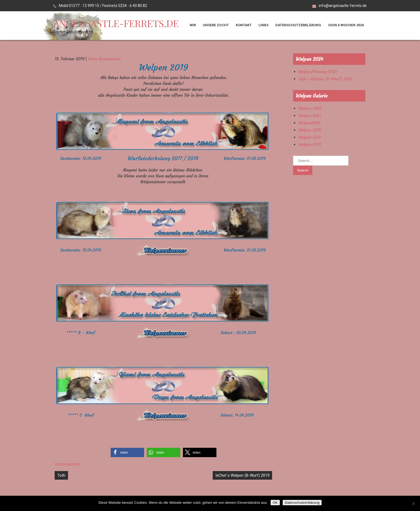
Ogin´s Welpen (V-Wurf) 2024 (325, 79)
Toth (61, 475)
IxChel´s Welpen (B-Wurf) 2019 (242, 475)
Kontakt (244, 25)
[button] (127, 452)
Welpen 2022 (310, 108)
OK (275, 503)
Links (263, 25)
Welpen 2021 (310, 116)
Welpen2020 (309, 123)
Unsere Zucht (216, 25)
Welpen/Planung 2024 (318, 72)
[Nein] (413, 503)
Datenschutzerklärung (298, 25)
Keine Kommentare (104, 59)
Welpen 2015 (310, 145)
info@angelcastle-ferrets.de (343, 6)
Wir (193, 25)
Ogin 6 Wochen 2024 (346, 25)
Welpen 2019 (310, 130)
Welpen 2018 (310, 137)
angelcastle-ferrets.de (116, 23)
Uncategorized (67, 464)
